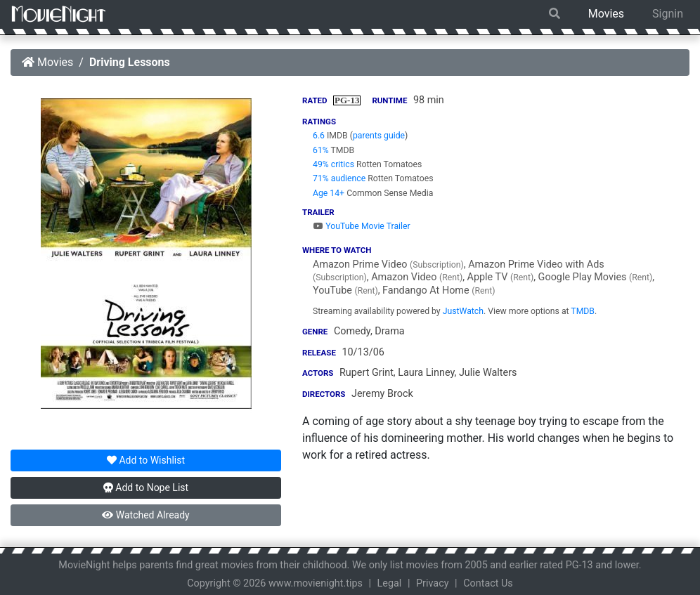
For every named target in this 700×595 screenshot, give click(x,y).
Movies (606, 14)
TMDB (583, 311)
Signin (668, 14)
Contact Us (488, 583)
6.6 (319, 136)
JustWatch (463, 311)
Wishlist (146, 460)
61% (321, 150)
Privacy (433, 583)
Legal (390, 583)
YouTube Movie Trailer (362, 226)
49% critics (333, 164)
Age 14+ (329, 193)
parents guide (379, 136)
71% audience (339, 178)
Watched (145, 515)
